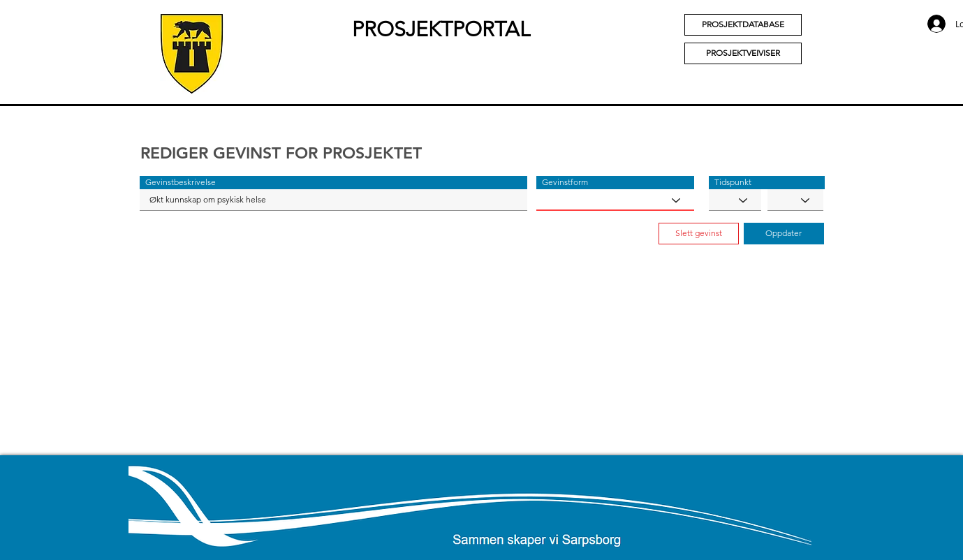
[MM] (735, 200)
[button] (333, 183)
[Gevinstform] (615, 200)
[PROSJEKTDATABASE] (743, 25)
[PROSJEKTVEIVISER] (743, 53)
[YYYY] (795, 200)
